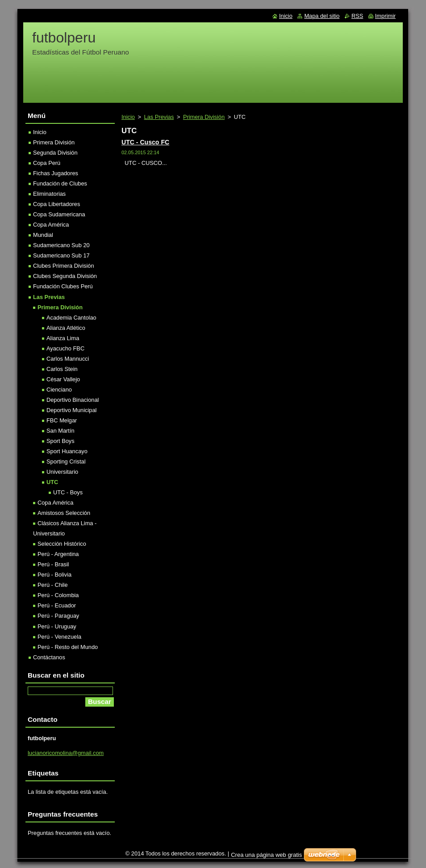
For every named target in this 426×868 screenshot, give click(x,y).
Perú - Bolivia (54, 575)
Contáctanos (49, 657)
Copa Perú (47, 163)
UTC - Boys (68, 492)
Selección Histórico (62, 544)
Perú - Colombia (58, 595)
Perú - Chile (53, 585)
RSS (357, 16)
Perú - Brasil (53, 564)
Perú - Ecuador (57, 605)
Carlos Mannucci (68, 359)
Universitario (62, 472)
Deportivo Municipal (71, 410)
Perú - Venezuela (59, 637)
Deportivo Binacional (73, 400)
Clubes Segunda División (65, 276)
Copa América (51, 225)
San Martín (61, 431)
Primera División (204, 117)
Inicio (128, 117)
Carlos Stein (62, 369)
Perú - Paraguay (58, 616)
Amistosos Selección (64, 513)
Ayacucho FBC (65, 348)
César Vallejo (63, 379)
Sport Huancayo (67, 451)
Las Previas (159, 117)
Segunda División (55, 153)
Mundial (43, 235)
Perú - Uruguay (57, 626)
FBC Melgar (62, 420)
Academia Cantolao (71, 318)
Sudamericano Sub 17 (61, 255)
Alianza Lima (63, 338)
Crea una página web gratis (266, 855)
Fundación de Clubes (60, 183)
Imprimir (385, 16)
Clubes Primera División (64, 266)
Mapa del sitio (322, 16)
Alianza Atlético (66, 328)
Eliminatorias (49, 194)
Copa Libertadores (56, 204)
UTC (52, 482)
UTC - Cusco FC (145, 142)
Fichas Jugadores (56, 173)
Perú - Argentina (58, 554)
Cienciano (59, 390)
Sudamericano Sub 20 (61, 245)
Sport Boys (61, 441)
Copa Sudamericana (59, 214)
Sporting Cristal (66, 461)
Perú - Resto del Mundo (68, 647)
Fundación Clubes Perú (63, 286)
